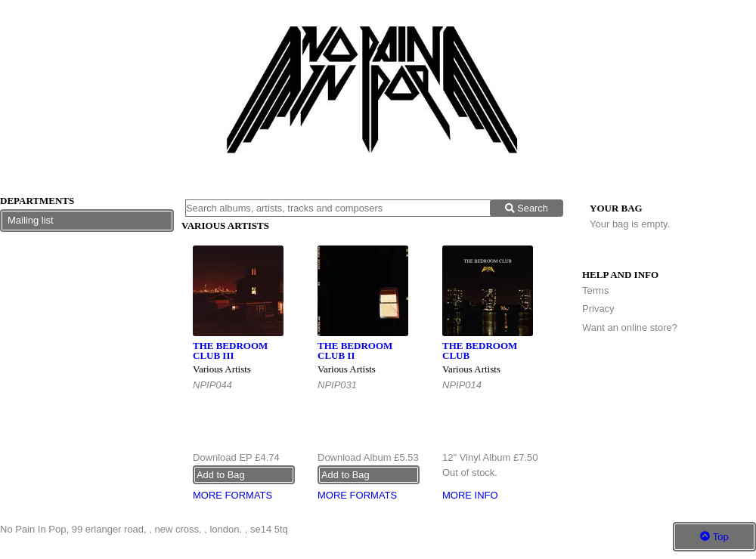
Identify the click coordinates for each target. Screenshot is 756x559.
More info (470, 495)
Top (714, 537)
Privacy (598, 309)
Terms (595, 290)
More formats (232, 495)
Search (527, 208)
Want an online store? (630, 327)
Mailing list (31, 220)
